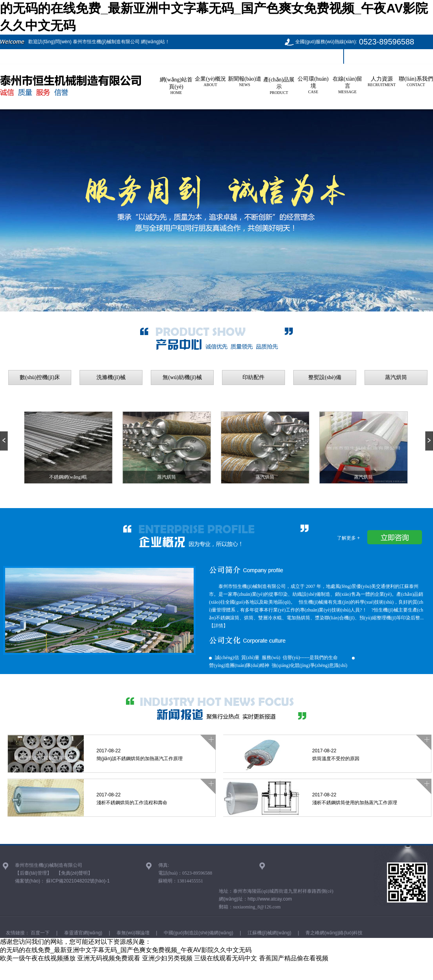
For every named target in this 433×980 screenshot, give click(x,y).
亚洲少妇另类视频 (167, 958)
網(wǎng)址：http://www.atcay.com (255, 899)
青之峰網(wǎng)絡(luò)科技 (333, 933)
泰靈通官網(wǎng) (82, 933)
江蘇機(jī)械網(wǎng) (269, 933)
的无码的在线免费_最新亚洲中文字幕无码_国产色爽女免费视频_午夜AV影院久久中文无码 (126, 950)
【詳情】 (218, 626)
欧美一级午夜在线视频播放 (38, 958)
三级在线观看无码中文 (226, 958)
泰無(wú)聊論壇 (132, 933)
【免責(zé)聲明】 (75, 873)
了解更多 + (348, 538)
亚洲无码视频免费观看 (109, 958)
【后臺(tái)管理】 (33, 873)
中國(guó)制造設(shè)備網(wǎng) (198, 933)
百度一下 (40, 933)
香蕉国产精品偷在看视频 (294, 958)
